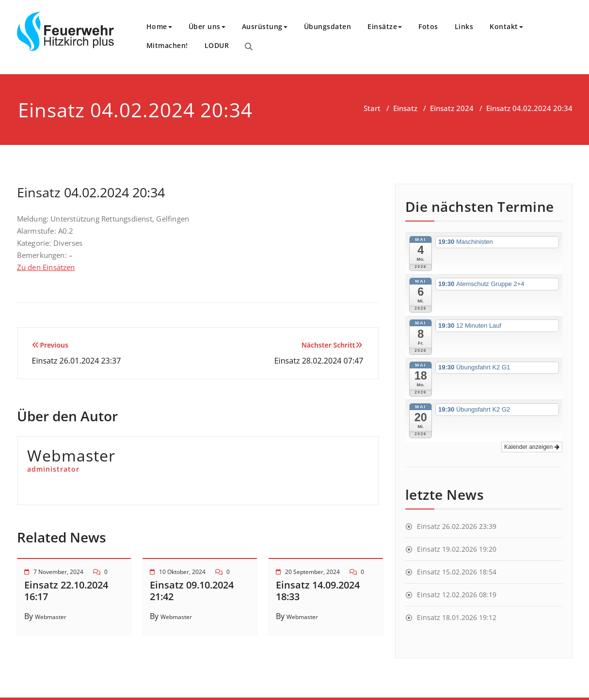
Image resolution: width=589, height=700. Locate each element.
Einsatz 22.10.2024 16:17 (66, 591)
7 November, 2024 (58, 572)
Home (159, 26)
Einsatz (405, 108)
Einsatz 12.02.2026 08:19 (457, 595)
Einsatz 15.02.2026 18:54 (457, 572)
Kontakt (506, 26)
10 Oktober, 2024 (182, 572)
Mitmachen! (167, 45)
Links (464, 26)
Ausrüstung (265, 26)
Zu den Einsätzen (46, 267)
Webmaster (51, 617)
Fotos (428, 26)
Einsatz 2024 (452, 108)
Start (372, 108)
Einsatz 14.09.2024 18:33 (318, 591)
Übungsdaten (328, 26)
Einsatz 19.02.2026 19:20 (457, 549)
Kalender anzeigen (532, 447)
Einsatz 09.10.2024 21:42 (192, 591)
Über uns (207, 26)
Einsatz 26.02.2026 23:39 (457, 526)
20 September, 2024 (312, 572)
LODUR (217, 45)
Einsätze (385, 26)
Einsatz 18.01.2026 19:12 (457, 617)
